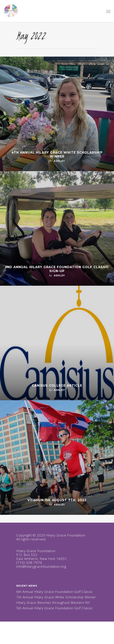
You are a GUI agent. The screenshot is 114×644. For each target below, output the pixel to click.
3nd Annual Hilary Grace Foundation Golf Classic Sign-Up (57, 269)
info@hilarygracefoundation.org (41, 566)
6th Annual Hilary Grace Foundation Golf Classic (55, 592)
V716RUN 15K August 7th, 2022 (57, 500)
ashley (59, 161)
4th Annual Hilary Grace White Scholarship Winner (57, 154)
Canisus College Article (57, 386)
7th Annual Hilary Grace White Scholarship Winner (56, 597)
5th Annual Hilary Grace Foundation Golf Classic (55, 608)
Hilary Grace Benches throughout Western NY (53, 603)
